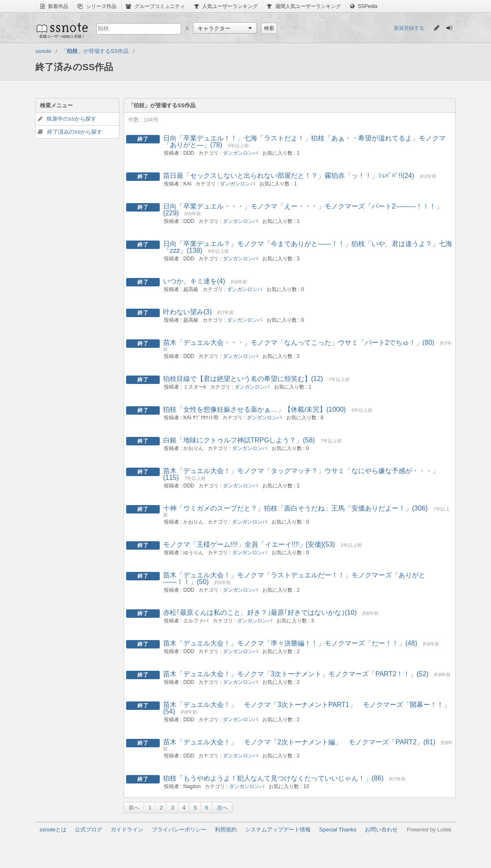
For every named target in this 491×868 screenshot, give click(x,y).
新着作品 (54, 6)
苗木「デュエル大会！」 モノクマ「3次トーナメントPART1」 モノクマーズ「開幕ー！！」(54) (307, 708)
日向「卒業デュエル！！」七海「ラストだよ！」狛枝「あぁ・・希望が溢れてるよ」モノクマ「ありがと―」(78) (304, 142)
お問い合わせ (381, 830)
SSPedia (364, 6)
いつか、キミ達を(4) (194, 281)
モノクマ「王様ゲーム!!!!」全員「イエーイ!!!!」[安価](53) (249, 544)
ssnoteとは (53, 830)
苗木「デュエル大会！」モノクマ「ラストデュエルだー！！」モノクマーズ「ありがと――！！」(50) (294, 578)
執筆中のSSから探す (71, 119)
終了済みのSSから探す (75, 132)
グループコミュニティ (155, 6)
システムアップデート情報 (278, 830)
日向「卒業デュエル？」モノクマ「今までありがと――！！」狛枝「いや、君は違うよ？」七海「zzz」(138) (308, 247)
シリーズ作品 (97, 6)
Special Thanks (338, 830)
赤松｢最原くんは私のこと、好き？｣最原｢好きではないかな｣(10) (260, 613)
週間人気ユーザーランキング (304, 6)
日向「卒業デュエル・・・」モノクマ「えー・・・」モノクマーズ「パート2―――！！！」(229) (303, 210)
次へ (222, 808)
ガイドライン (127, 830)
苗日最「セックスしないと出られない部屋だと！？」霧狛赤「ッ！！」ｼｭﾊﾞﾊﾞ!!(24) (289, 176)
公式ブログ (88, 830)
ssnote (62, 30)
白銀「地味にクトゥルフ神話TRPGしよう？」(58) (239, 440)
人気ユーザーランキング (226, 6)
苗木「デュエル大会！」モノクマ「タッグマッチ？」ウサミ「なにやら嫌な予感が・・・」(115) (301, 474)
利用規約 (226, 830)
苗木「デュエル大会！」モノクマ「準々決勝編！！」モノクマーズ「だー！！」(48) (290, 643)
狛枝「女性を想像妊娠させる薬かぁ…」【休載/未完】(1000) (255, 409)
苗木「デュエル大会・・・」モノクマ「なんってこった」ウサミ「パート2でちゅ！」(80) (299, 343)
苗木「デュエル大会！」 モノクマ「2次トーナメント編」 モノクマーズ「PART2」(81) (299, 742)
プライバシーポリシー (179, 830)
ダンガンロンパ (240, 153)
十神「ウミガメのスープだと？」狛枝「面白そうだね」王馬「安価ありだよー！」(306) (295, 508)
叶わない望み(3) (187, 312)
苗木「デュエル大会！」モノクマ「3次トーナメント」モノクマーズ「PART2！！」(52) (296, 674)
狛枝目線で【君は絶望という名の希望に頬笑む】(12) (243, 379)
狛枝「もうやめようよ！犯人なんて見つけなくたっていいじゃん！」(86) (273, 778)
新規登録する (409, 28)
